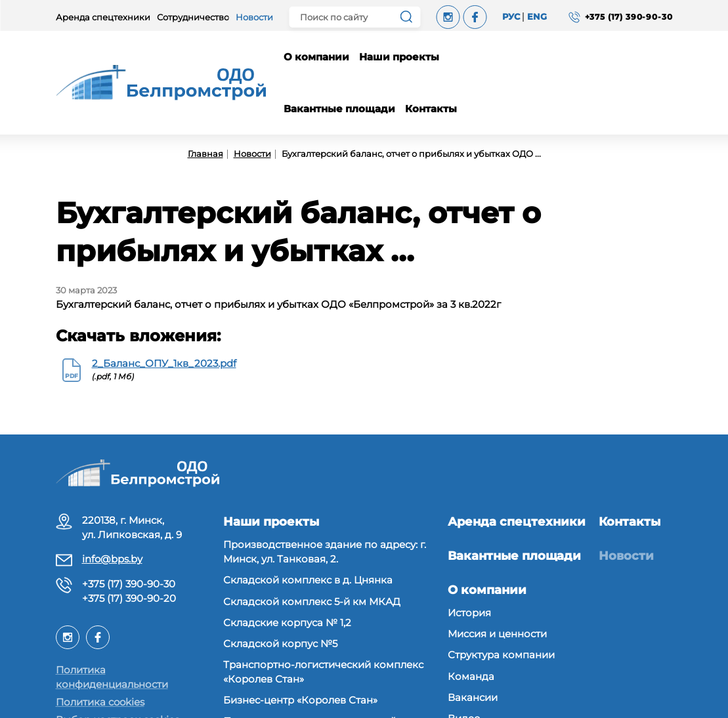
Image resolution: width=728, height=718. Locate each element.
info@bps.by (112, 559)
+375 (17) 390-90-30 (129, 584)
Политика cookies (100, 702)
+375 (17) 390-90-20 (129, 598)
